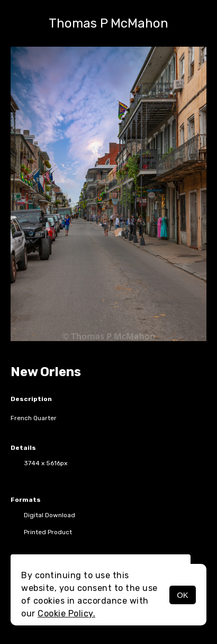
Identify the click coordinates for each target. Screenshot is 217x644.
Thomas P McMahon (108, 23)
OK (183, 595)
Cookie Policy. (66, 613)
